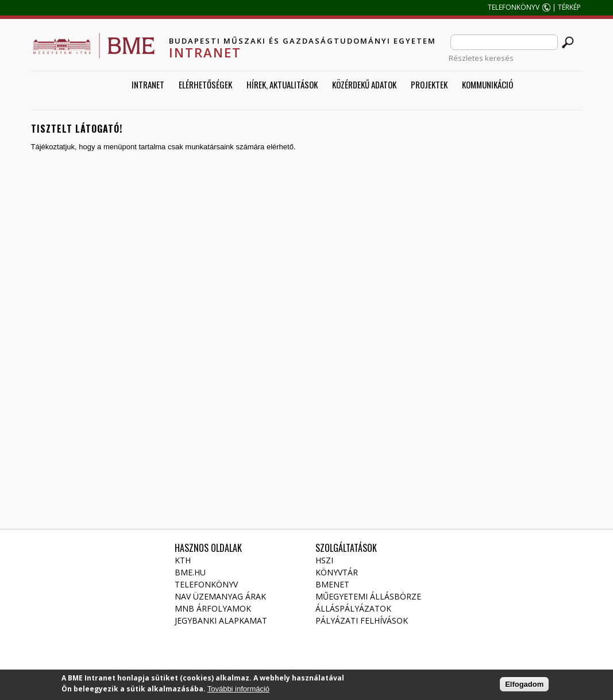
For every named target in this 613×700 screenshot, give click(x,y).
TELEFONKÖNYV (514, 7)
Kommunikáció (487, 84)
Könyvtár (337, 572)
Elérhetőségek (205, 84)
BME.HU (190, 572)
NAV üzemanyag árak (220, 596)
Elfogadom (524, 687)
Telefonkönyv (206, 584)
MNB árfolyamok (213, 608)
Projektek (429, 84)
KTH (183, 560)
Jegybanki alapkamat (221, 620)
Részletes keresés (481, 58)
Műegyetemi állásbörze (368, 596)
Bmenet (332, 584)
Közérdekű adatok (364, 84)
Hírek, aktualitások (282, 84)
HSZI (324, 560)
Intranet (148, 84)
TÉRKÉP (570, 7)
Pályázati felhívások (362, 620)
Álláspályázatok (353, 608)
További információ (238, 691)
